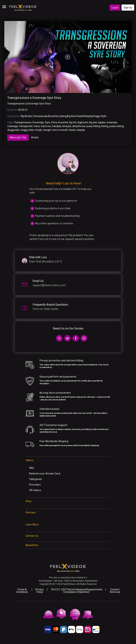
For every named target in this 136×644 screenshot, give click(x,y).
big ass (93, 122)
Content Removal (115, 591)
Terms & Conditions (22, 591)
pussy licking (93, 126)
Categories (36, 479)
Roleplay (88, 116)
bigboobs (83, 122)
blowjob (67, 126)
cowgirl (47, 130)
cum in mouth (60, 130)
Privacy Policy (40, 591)
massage (13, 126)
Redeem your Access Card (45, 474)
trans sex (46, 126)
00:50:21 (23, 110)
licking (105, 126)
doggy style (27, 130)
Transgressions (23, 122)
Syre (48, 122)
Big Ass (71, 116)
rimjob (38, 130)
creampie (112, 122)
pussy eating (116, 126)
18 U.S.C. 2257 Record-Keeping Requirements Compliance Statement (76, 591)
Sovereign (38, 122)
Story (54, 122)
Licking (63, 116)
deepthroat (79, 126)
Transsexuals (40, 116)
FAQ (32, 468)
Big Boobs (26, 116)
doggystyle (14, 130)
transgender (26, 126)
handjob (57, 126)
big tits (73, 122)
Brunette (53, 116)
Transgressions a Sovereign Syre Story (34, 98)
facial (72, 130)
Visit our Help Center (46, 309)
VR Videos (35, 490)
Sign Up (128, 8)
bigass (102, 122)
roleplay (81, 130)
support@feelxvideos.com (49, 285)
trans (37, 126)
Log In (115, 8)
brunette (63, 122)
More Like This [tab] (18, 137)
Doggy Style (100, 116)
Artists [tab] (35, 137)
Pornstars (35, 485)
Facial (79, 116)
